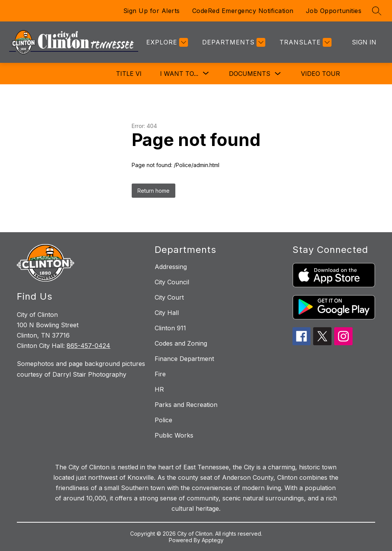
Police (163, 420)
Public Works (174, 435)
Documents (250, 74)
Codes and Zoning (181, 343)
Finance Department (184, 359)
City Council (172, 282)
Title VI (129, 74)
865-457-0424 (88, 346)
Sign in (364, 42)
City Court (169, 297)
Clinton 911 (170, 328)
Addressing (171, 267)
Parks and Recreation (186, 405)
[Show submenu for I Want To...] (179, 74)
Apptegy (213, 540)
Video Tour (320, 74)
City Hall (167, 313)
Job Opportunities (334, 11)
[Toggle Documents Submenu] (278, 74)
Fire (160, 374)
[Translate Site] (305, 42)
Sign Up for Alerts (152, 11)
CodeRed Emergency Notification (243, 11)
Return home (154, 191)
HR (159, 389)
